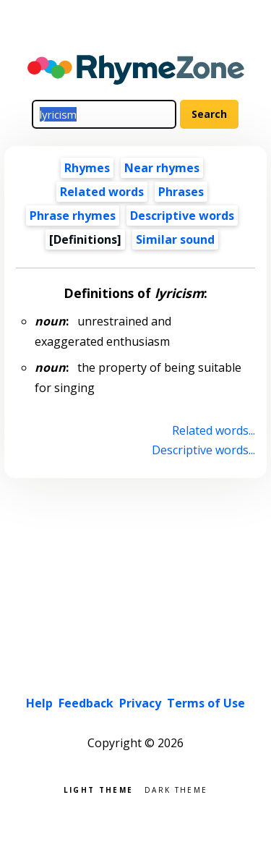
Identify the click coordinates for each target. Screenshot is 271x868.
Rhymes (87, 168)
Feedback (86, 703)
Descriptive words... (203, 450)
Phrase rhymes (73, 216)
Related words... (214, 430)
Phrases (181, 192)
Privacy (140, 703)
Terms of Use (206, 703)
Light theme (98, 789)
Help (39, 703)
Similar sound (175, 239)
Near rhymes (162, 168)
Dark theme (176, 789)
